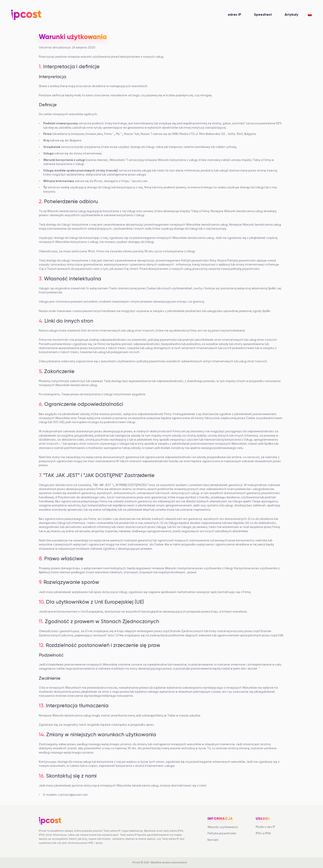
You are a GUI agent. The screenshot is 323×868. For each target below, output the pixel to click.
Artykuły (291, 15)
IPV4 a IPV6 (263, 834)
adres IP (234, 15)
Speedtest (263, 15)
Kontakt (213, 840)
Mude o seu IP (265, 827)
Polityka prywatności (222, 834)
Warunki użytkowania (223, 827)
